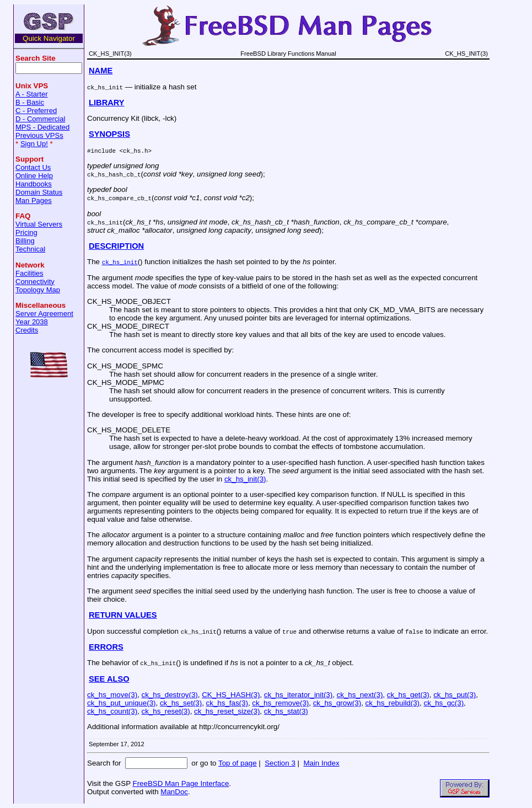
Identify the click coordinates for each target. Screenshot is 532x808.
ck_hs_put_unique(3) (121, 703)
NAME (101, 71)
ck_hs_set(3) (181, 703)
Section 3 (280, 763)
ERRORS (106, 647)
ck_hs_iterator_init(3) (298, 695)
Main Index (321, 763)
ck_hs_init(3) (245, 479)
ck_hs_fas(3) (227, 703)
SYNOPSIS (109, 134)
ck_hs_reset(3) (166, 711)
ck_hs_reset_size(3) (227, 711)
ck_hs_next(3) (360, 695)
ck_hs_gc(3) (444, 703)
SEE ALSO (109, 679)
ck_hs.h (135, 150)
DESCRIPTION (116, 246)
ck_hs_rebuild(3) (393, 703)
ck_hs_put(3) (455, 695)
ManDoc (174, 792)
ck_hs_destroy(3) (170, 695)
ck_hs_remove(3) (280, 703)
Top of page (238, 763)
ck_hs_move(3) (112, 695)
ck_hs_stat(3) (286, 711)
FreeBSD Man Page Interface (181, 783)
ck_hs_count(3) (112, 711)
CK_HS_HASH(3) (231, 695)
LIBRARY (107, 103)
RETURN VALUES (123, 615)
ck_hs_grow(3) (337, 703)
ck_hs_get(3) (408, 695)
